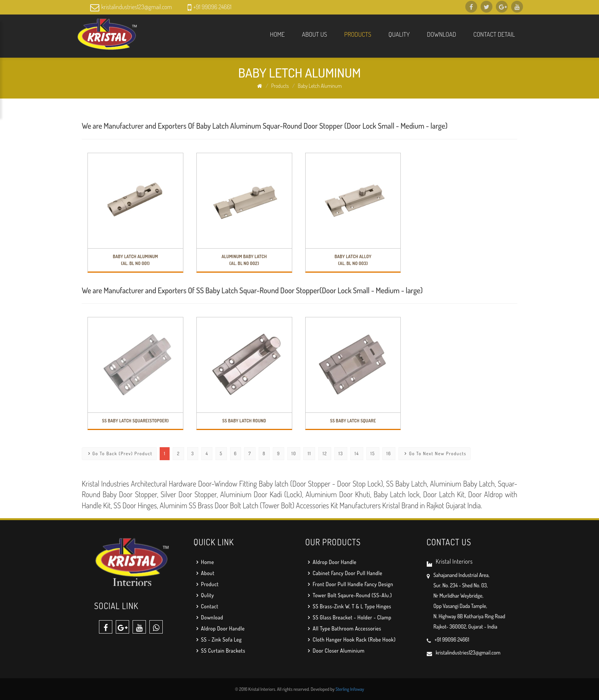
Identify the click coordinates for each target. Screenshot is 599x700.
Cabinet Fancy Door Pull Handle (344, 573)
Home (278, 34)
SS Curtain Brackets (219, 651)
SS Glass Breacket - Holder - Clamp (348, 617)
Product (206, 584)
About (204, 573)
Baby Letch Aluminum (320, 86)
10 (294, 453)
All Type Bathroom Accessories (343, 628)
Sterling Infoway (350, 689)
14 (357, 453)
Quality (399, 34)
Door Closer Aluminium (335, 651)
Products (358, 34)
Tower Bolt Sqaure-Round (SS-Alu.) (349, 595)
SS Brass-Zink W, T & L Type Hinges (348, 606)
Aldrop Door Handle (219, 628)
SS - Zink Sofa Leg (218, 639)
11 (309, 453)
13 (341, 453)
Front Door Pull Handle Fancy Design (349, 584)
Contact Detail (494, 34)
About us (314, 34)
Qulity (204, 595)
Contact (206, 606)
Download (442, 34)
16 (389, 453)
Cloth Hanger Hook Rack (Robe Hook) (350, 639)
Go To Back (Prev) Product (119, 453)
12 (325, 453)
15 (373, 453)
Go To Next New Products (435, 453)
